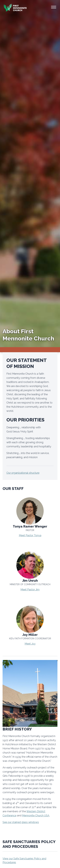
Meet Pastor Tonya (30, 535)
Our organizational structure (23, 473)
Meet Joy (30, 644)
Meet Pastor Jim (30, 590)
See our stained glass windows (21, 822)
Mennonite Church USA (36, 816)
